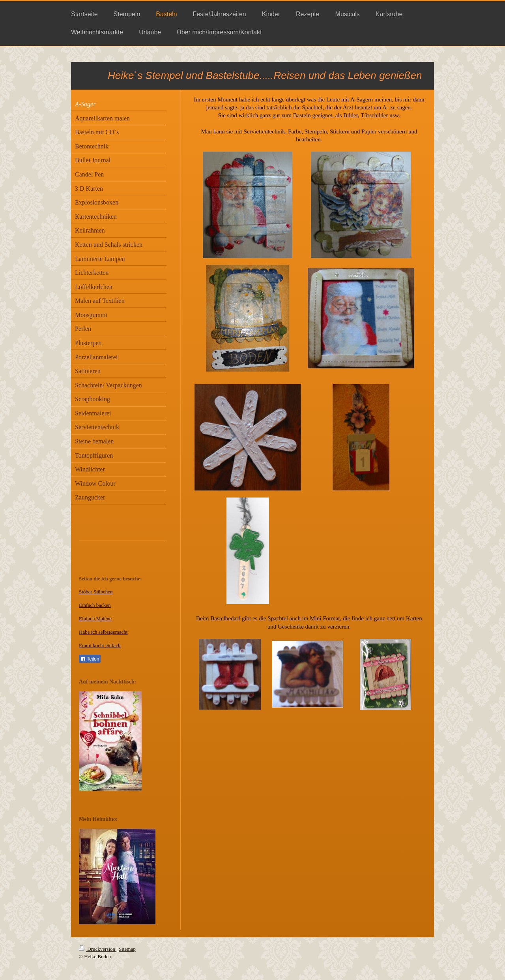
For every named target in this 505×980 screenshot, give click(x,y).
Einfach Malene (95, 619)
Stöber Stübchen (96, 592)
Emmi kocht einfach (100, 645)
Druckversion (98, 949)
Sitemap (127, 949)
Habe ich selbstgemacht (103, 632)
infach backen (96, 605)
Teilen (90, 659)
